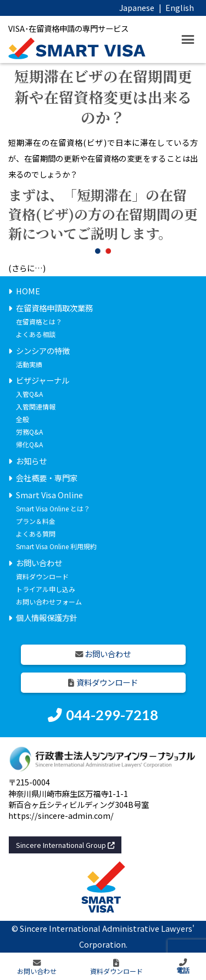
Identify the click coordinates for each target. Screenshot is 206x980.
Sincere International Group (65, 845)
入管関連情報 (36, 406)
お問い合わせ (39, 563)
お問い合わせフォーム (49, 602)
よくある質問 (36, 534)
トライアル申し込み (46, 589)
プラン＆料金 (36, 521)
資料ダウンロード (42, 576)
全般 (23, 419)
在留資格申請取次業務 (54, 308)
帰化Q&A (29, 444)
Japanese (137, 7)
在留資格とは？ (39, 321)
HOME (28, 291)
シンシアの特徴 (43, 351)
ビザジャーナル (43, 380)
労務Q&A (29, 432)
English (180, 7)
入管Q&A (29, 394)
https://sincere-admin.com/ (61, 815)
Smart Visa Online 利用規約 (56, 546)
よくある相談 (36, 334)
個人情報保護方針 (47, 617)
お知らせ (31, 461)
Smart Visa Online (49, 495)
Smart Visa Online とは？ (53, 508)
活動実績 (29, 364)
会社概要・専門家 (47, 478)
